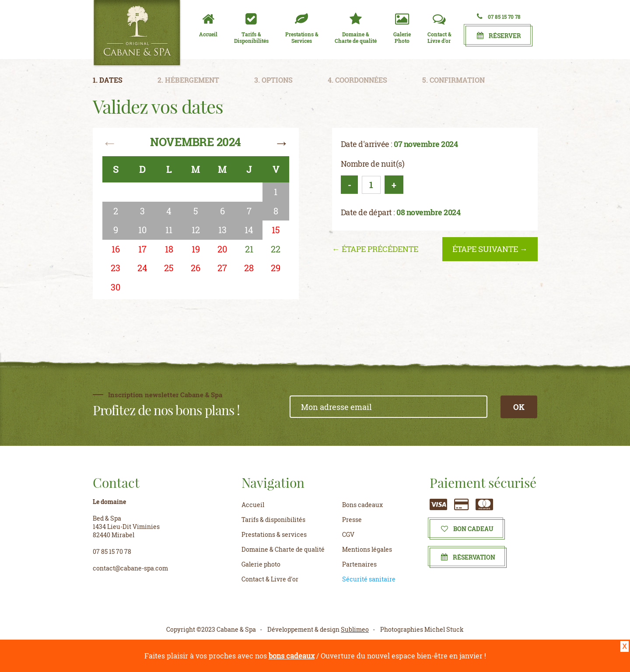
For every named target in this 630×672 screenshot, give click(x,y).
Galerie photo (261, 564)
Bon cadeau (467, 529)
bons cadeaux (292, 656)
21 (249, 249)
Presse (352, 520)
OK (519, 407)
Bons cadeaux (362, 505)
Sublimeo (355, 629)
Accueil (253, 505)
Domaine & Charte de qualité (283, 549)
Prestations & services (274, 534)
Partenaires (359, 564)
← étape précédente (375, 249)
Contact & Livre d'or (270, 579)
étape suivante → (490, 249)
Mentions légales (367, 549)
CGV (348, 534)
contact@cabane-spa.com (130, 568)
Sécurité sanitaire (369, 579)
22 (276, 249)
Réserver (499, 36)
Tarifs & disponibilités (273, 520)
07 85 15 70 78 (499, 16)
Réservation (468, 557)
